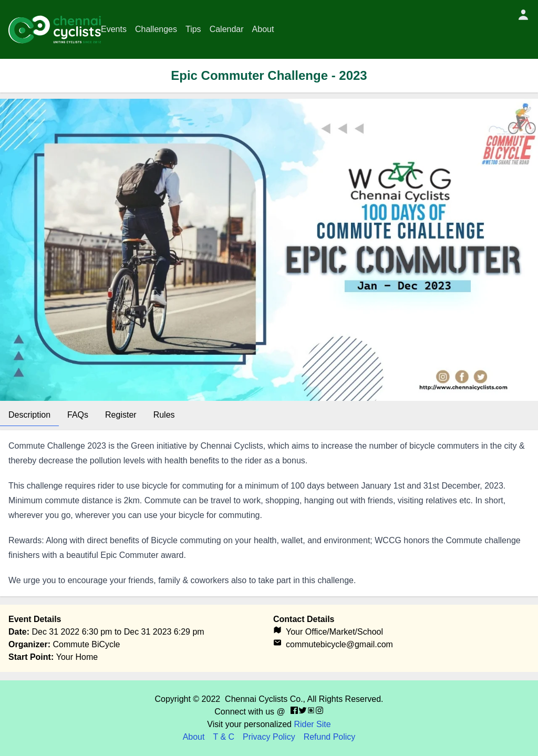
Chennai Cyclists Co (263, 699)
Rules (164, 415)
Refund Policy (330, 737)
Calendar (227, 29)
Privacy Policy (269, 737)
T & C (224, 737)
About (263, 29)
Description (29, 415)
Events (114, 29)
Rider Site (312, 724)
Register (121, 415)
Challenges (156, 29)
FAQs (78, 415)
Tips (193, 29)
